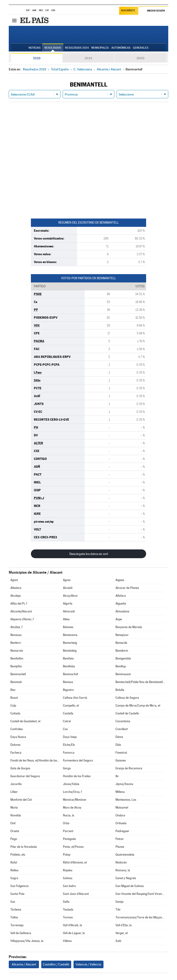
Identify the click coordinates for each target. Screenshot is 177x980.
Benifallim (17, 658)
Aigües (120, 580)
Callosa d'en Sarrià (75, 698)
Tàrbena (16, 910)
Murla (14, 808)
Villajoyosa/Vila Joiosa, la (27, 941)
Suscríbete (128, 11)
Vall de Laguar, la (74, 933)
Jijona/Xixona (124, 784)
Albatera (16, 588)
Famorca (69, 753)
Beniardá (121, 643)
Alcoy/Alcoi (70, 596)
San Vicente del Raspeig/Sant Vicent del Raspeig (140, 894)
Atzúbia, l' (17, 627)
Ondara (120, 815)
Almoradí (69, 611)
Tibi (118, 910)
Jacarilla (16, 784)
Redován (121, 862)
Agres (67, 580)
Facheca (16, 753)
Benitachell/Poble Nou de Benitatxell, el (140, 682)
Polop (67, 855)
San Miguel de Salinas (130, 886)
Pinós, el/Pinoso (73, 847)
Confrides (17, 729)
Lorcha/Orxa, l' (73, 792)
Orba (66, 823)
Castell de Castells (127, 713)
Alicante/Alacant (21, 611)
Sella (66, 902)
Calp (13, 706)
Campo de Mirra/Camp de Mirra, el (138, 706)
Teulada (68, 910)
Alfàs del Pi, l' (19, 604)
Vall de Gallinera (21, 933)
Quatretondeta (125, 855)
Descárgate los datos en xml (89, 554)
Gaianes (121, 760)
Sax (13, 902)
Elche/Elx (69, 745)
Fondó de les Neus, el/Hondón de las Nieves (35, 760)
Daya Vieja (70, 737)
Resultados (53, 48)
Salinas (68, 878)
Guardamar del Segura (25, 776)
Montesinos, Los (126, 800)
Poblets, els (18, 855)
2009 (140, 58)
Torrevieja (17, 925)
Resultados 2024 (77, 48)
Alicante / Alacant (24, 964)
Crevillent (122, 729)
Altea (66, 619)
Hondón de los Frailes (77, 776)
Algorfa (68, 604)
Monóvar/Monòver (75, 800)
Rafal (14, 862)
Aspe (119, 619)
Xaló (118, 941)
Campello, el (71, 706)
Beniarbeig (70, 643)
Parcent (68, 831)
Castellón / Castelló (56, 964)
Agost (14, 580)
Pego (14, 839)
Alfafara (121, 596)
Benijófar (16, 666)
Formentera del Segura (78, 760)
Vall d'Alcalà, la (72, 925)
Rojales (68, 870)
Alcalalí (68, 588)
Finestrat (121, 753)
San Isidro (69, 886)
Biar (13, 690)
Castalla (68, 713)
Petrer (120, 839)
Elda (118, 745)
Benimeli (16, 682)
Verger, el (122, 933)
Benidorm (122, 651)
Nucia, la (69, 815)
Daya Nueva (18, 737)
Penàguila (69, 839)
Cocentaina (123, 721)
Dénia (119, 737)
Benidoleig (70, 651)
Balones (68, 627)
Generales (141, 48)
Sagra (14, 878)
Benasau (16, 635)
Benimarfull (70, 674)
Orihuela (121, 823)
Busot (14, 698)
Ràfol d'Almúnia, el (75, 862)
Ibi (117, 776)
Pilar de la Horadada (24, 847)
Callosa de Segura (127, 698)
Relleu (14, 870)
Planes (120, 847)
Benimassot (123, 674)
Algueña (121, 604)
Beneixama (70, 635)
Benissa (68, 682)
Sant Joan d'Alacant (76, 894)
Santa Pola (17, 894)
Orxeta (15, 831)
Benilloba (69, 666)
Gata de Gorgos (20, 768)
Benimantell (18, 674)
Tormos (68, 917)
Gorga (67, 768)
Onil (13, 823)
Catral (67, 721)
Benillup (121, 666)
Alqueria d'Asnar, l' (22, 619)
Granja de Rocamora (129, 768)
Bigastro (68, 690)
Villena (67, 941)
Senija (119, 902)
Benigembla (123, 658)
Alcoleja (16, 596)
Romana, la (123, 870)
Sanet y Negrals (126, 878)
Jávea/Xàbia (71, 784)
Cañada (15, 713)
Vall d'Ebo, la (124, 925)
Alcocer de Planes (127, 588)
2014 (88, 58)
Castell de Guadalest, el (25, 721)
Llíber (14, 792)
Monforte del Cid (21, 800)
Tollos (14, 917)
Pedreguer (122, 831)
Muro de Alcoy (72, 808)
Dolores (15, 745)
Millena (120, 792)
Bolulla (120, 690)
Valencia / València (88, 964)
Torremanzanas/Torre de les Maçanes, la (140, 917)
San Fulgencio (19, 886)
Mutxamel (122, 808)
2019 (37, 58)
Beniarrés (17, 651)
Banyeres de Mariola (129, 627)
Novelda (16, 815)
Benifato (68, 658)
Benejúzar (122, 635)
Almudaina (122, 611)
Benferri (16, 643)
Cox (65, 729)
